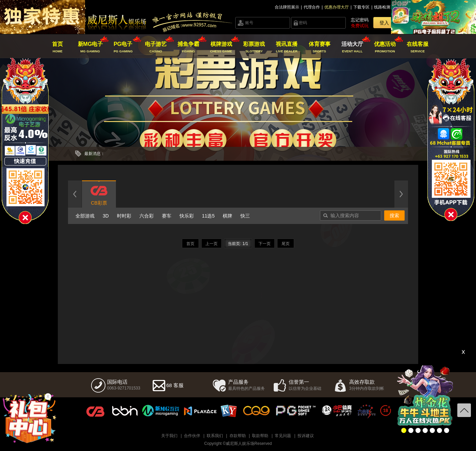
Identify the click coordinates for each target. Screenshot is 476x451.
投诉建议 (306, 436)
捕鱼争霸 (189, 47)
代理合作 (312, 7)
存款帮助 (238, 436)
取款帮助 (260, 436)
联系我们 (215, 436)
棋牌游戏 (221, 47)
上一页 (211, 244)
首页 (58, 47)
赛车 (167, 216)
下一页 (265, 244)
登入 (384, 23)
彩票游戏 (254, 47)
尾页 (286, 244)
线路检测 (382, 7)
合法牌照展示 (287, 7)
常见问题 (283, 436)
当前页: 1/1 (238, 244)
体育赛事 (319, 47)
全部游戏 (85, 216)
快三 (245, 216)
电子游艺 (156, 47)
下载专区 (361, 7)
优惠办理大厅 (337, 7)
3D (106, 216)
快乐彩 (187, 216)
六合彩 (147, 216)
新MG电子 (90, 47)
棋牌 (227, 216)
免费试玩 (360, 26)
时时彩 (124, 216)
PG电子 (123, 47)
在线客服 (418, 47)
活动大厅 (352, 47)
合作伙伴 (192, 436)
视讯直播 (287, 47)
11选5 (208, 216)
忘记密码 (360, 20)
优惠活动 (385, 47)
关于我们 (169, 436)
